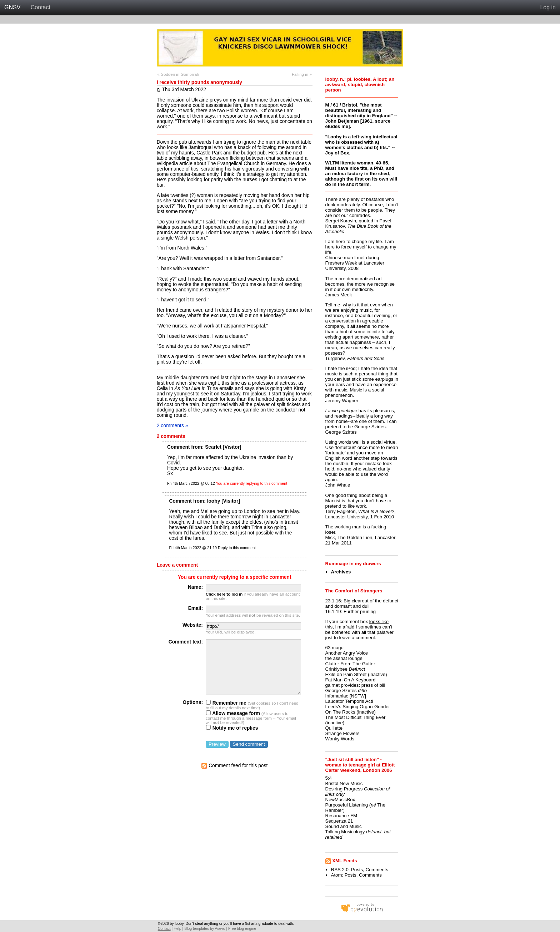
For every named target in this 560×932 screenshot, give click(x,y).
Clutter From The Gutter (350, 664)
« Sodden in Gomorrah (178, 74)
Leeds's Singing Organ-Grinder (358, 707)
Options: (193, 702)
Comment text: (186, 642)
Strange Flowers (342, 733)
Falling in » (302, 74)
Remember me (226, 703)
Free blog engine (242, 929)
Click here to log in (224, 594)
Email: (196, 608)
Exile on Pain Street (346, 674)
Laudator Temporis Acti (349, 701)
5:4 (329, 778)
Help (177, 929)
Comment (178, 447)
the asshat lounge (344, 658)
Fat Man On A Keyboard (351, 680)
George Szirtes (341, 691)
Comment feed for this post (234, 766)
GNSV (12, 7)
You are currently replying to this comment (251, 483)
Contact (41, 7)
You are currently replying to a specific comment (235, 577)
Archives (341, 572)
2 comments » (172, 425)
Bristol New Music (344, 783)
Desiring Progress (344, 789)
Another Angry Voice (347, 653)
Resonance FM (341, 816)
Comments (377, 870)
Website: (193, 625)
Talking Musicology (345, 832)
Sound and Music (344, 826)
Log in (548, 7)
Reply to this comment (237, 548)
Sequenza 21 (339, 821)
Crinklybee (336, 669)
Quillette (334, 728)
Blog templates (197, 929)
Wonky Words (340, 739)
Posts (357, 870)
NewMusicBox (340, 800)
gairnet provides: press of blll (355, 685)
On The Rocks (340, 712)
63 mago (334, 648)
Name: (195, 587)
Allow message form (233, 713)
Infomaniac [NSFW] (346, 696)
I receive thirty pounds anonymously (199, 82)
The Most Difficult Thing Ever (356, 717)
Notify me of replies (232, 728)
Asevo (220, 929)
